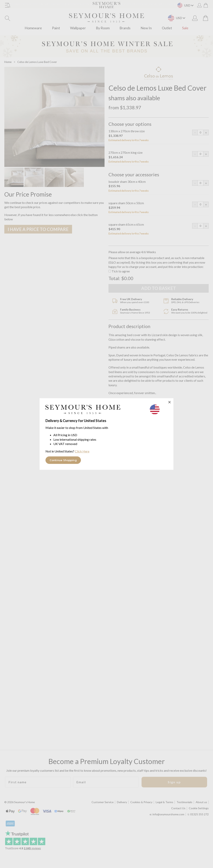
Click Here (82, 451)
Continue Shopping (63, 460)
